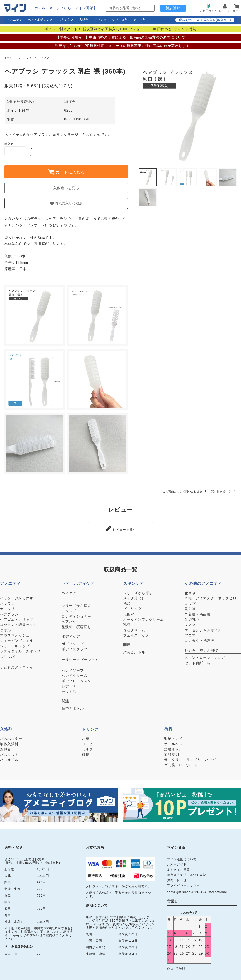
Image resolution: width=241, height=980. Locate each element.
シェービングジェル (17, 640)
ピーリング (132, 608)
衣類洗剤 (172, 753)
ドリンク (100, 20)
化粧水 (129, 613)
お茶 (86, 737)
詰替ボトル (173, 748)
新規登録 (173, 8)
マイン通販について (182, 858)
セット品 (69, 690)
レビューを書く (120, 528)
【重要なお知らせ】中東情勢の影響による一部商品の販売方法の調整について (121, 37)
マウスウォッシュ (15, 634)
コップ (190, 602)
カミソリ (7, 608)
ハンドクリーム (74, 675)
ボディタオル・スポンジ (20, 650)
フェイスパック (136, 634)
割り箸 (190, 608)
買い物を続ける (224, 491)
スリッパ (7, 655)
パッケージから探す (17, 597)
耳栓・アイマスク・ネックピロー (212, 597)
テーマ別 (140, 20)
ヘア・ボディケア (40, 20)
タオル (6, 629)
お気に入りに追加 (66, 203)
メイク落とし (134, 597)
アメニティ (15, 20)
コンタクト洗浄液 (199, 640)
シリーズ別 (120, 20)
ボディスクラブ (74, 648)
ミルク (88, 748)
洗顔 (127, 602)
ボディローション (76, 680)
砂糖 (86, 753)
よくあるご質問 (178, 868)
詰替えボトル (73, 707)
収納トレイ (173, 737)
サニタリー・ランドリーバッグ (190, 759)
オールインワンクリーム (143, 618)
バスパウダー (11, 737)
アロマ (190, 634)
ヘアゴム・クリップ (17, 618)
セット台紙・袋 (198, 662)
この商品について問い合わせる (185, 491)
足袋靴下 (192, 618)
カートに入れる (66, 172)
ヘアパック (71, 620)
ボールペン (173, 743)
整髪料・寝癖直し (76, 626)
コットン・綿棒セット (18, 624)
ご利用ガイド (177, 863)
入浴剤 (84, 20)
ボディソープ (73, 643)
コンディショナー (76, 615)
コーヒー (89, 743)
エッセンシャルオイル (203, 629)
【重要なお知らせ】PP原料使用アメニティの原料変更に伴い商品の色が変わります (120, 46)
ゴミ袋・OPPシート (181, 764)
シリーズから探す (76, 604)
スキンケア (66, 20)
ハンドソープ (73, 669)
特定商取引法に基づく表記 (187, 874)
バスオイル (9, 759)
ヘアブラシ (45, 57)
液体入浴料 (9, 743)
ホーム (8, 57)
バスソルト (9, 753)
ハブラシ (7, 602)
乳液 (127, 624)
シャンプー (71, 610)
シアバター (71, 685)
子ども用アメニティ (17, 666)
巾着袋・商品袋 (198, 613)
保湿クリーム (134, 629)
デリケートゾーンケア (80, 659)
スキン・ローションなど (205, 656)
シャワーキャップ (15, 645)
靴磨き (190, 592)
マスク (190, 624)
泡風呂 (6, 748)
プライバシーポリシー (183, 884)
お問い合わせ (177, 879)
